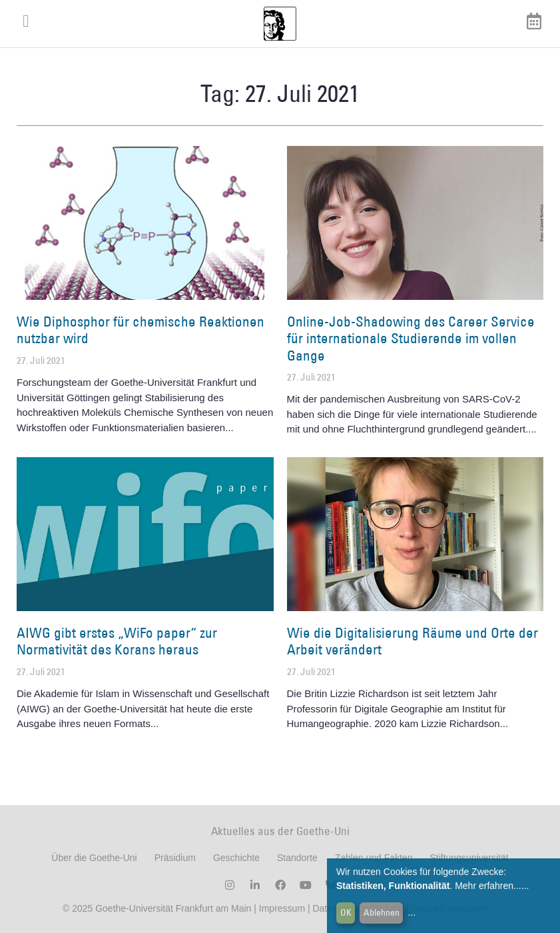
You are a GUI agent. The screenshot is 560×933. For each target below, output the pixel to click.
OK (346, 912)
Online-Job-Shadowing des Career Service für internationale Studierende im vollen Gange (411, 338)
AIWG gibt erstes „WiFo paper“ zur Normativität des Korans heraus (117, 641)
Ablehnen (382, 912)
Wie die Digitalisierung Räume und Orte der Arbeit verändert (413, 641)
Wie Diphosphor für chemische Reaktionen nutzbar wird (140, 330)
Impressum (281, 908)
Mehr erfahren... (488, 886)
